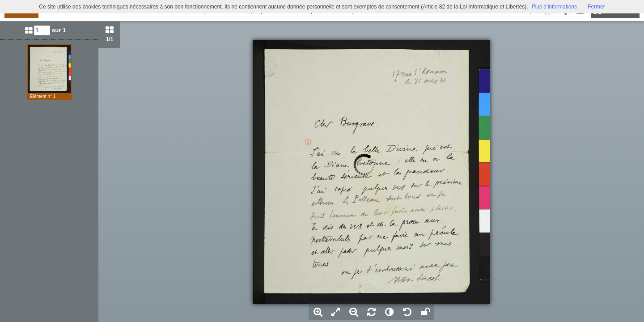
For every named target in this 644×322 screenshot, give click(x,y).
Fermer (596, 7)
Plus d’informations (554, 7)
